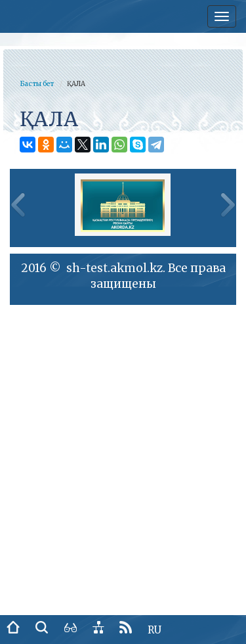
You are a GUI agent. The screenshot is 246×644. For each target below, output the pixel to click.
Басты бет (37, 84)
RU (154, 630)
